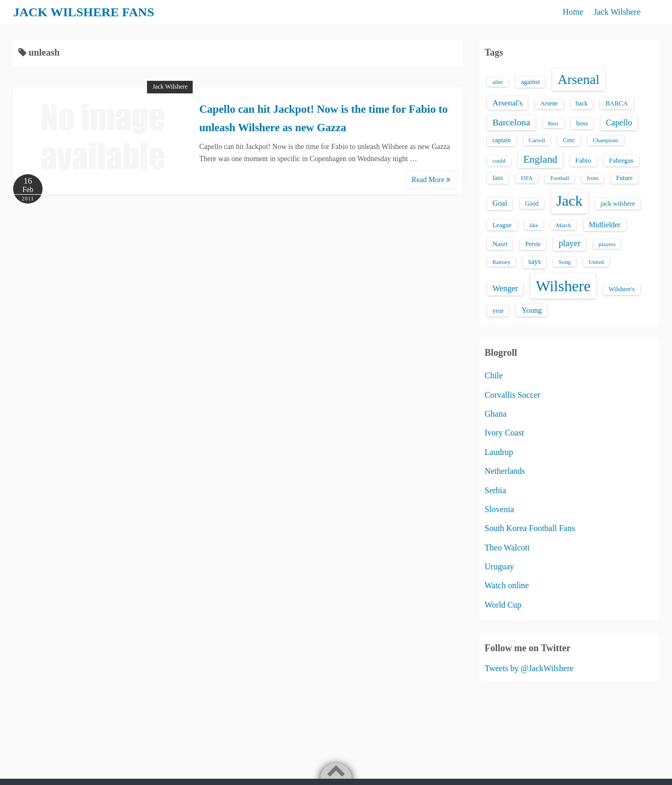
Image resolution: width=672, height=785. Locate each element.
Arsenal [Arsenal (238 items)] (579, 79)
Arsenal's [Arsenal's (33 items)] (507, 103)
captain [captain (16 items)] (502, 140)
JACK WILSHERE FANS (84, 12)
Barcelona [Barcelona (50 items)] (511, 122)
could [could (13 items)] (499, 161)
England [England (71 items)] (540, 159)
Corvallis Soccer (512, 395)
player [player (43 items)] (570, 243)
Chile (494, 375)
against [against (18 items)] (530, 82)
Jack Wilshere (617, 12)
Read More (431, 180)
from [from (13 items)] (593, 178)
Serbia (495, 490)
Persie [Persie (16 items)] (533, 244)
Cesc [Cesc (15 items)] (569, 140)
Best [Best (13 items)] (553, 123)
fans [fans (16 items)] (498, 178)
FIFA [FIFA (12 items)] (527, 178)
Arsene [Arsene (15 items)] (549, 104)
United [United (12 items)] (596, 262)
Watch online (507, 585)
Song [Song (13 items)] (565, 262)
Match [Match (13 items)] (563, 225)
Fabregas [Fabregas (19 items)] (621, 161)
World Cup (503, 605)
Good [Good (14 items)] (532, 204)
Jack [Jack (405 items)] (570, 201)
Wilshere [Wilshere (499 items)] (563, 286)
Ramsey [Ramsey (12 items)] (501, 262)
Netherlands (505, 471)
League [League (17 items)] (502, 225)
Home (573, 12)
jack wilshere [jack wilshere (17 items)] (618, 204)
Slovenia (499, 509)
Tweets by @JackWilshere (529, 668)
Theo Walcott (507, 548)
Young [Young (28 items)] (532, 310)
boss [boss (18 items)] (582, 123)
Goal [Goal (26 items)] (500, 203)
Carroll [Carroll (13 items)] (537, 140)
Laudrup (499, 452)
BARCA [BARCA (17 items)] (617, 103)
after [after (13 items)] (498, 82)
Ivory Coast (504, 433)
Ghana (496, 414)
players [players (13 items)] (607, 244)
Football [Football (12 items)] (560, 178)
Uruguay (499, 566)
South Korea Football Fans (530, 528)
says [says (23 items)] (534, 262)
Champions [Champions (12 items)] (606, 140)
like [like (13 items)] (534, 225)
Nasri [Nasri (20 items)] (500, 244)
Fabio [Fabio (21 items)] (583, 160)
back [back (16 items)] (582, 103)
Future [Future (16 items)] (625, 178)
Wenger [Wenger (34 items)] (505, 288)
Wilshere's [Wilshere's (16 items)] (622, 289)
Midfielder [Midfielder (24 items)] (605, 225)
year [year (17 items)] (498, 311)
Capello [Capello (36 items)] (619, 123)
